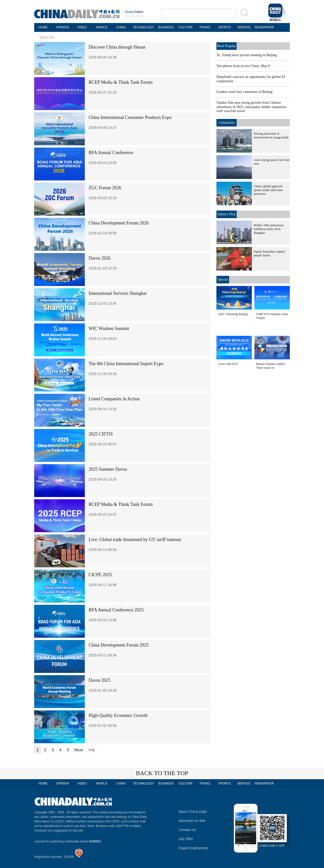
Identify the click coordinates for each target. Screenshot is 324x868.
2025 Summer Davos (108, 469)
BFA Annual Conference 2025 (116, 610)
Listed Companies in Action (114, 399)
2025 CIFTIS (101, 434)
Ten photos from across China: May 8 (243, 66)
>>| (91, 750)
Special (47, 37)
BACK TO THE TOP (162, 773)
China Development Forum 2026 (119, 223)
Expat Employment (193, 848)
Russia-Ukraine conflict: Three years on (271, 366)
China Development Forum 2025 (119, 645)
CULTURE (186, 27)
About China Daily (193, 812)
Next (79, 750)
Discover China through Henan (117, 47)
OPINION (63, 27)
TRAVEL (205, 27)
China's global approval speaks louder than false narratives (268, 190)
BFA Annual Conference (111, 153)
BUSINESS (166, 27)
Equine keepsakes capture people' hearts (269, 253)
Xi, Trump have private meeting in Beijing (247, 55)
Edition (134, 12)
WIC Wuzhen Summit (109, 328)
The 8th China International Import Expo (126, 364)
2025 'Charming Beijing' (233, 314)
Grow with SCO (228, 364)
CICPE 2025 (100, 575)
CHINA (121, 27)
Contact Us (187, 830)
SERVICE (244, 27)
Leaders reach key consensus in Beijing (244, 92)
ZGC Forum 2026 (105, 188)
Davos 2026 (100, 258)
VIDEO (82, 27)
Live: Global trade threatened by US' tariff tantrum (135, 540)
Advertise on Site (192, 821)
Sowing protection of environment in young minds (271, 136)
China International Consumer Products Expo (130, 117)
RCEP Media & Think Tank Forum (121, 82)
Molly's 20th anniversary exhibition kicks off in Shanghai (269, 229)
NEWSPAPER (264, 27)
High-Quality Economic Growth (118, 715)
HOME (43, 27)
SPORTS (224, 27)
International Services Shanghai (118, 293)
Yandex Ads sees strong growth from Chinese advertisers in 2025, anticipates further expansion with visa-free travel (251, 107)
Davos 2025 (100, 680)
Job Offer (186, 839)
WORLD (102, 27)
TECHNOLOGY (144, 27)
